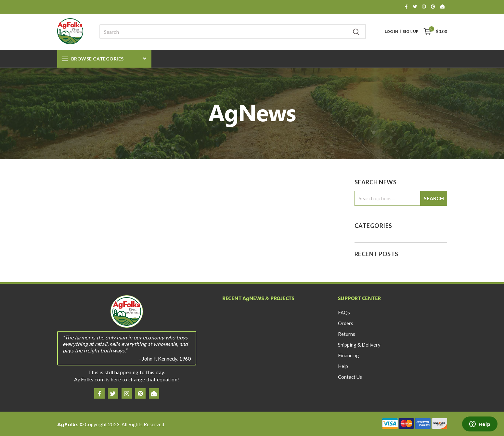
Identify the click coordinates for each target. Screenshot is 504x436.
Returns (347, 334)
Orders (346, 323)
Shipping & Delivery (359, 345)
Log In (391, 32)
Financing (349, 355)
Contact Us (350, 377)
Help (343, 366)
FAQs (344, 312)
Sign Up (411, 32)
